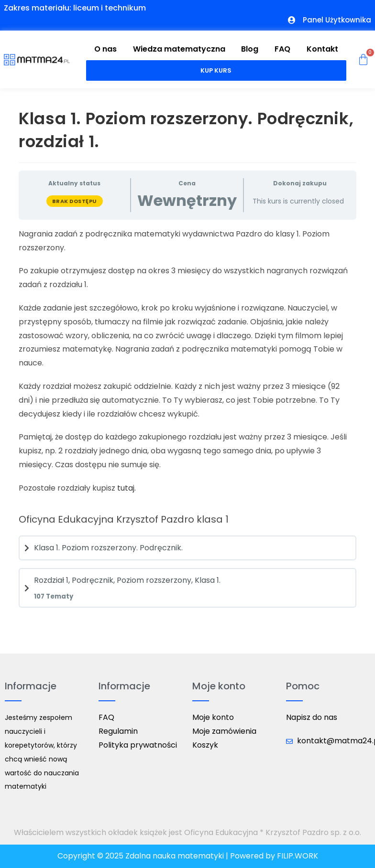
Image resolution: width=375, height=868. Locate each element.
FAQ (282, 49)
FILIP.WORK (298, 856)
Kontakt (322, 49)
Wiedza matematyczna (179, 49)
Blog (250, 49)
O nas (105, 49)
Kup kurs (216, 70)
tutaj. (127, 488)
